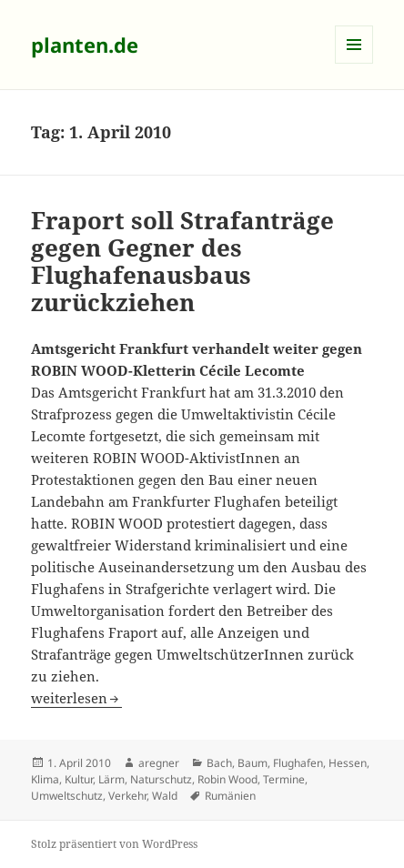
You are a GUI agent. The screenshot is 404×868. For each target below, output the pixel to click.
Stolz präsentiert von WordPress (114, 844)
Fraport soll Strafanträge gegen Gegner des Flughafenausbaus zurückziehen (182, 261)
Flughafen (298, 763)
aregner (159, 763)
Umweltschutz (67, 796)
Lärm (111, 779)
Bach (219, 763)
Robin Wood (227, 779)
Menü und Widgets (354, 63)
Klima (45, 779)
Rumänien (230, 796)
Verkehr (127, 796)
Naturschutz (161, 779)
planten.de (85, 45)
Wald (165, 796)
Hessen (348, 763)
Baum (252, 763)
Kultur (79, 779)
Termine (284, 779)
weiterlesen (76, 698)
